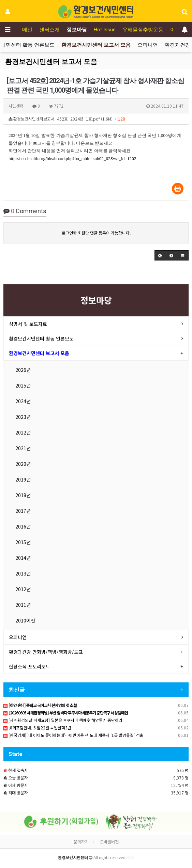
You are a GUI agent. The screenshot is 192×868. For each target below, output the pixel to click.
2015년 (23, 542)
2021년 (23, 448)
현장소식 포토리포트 (29, 666)
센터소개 (49, 30)
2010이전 (25, 620)
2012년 (23, 589)
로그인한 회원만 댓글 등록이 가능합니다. (96, 233)
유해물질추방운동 (143, 30)
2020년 (23, 464)
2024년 (23, 401)
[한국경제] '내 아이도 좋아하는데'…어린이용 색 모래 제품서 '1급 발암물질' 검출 (73, 735)
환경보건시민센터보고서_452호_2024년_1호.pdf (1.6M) (67, 119)
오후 (130, 857)
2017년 (23, 511)
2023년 (23, 417)
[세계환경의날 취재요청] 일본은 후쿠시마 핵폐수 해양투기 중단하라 (63, 720)
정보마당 (77, 30)
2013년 (23, 573)
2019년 (23, 479)
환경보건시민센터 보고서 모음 (96, 45)
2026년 (23, 370)
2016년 (23, 526)
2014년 (23, 558)
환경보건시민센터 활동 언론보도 (41, 338)
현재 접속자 (18, 770)
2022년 (23, 432)
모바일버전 (109, 842)
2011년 (23, 605)
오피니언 (148, 45)
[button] (160, 255)
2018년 (23, 495)
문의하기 (81, 842)
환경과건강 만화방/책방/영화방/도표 (46, 652)
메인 (27, 30)
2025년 (23, 385)
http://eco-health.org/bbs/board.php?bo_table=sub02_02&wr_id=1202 (72, 159)
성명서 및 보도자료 (28, 324)
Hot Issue (105, 30)
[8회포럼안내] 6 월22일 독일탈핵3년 (37, 728)
